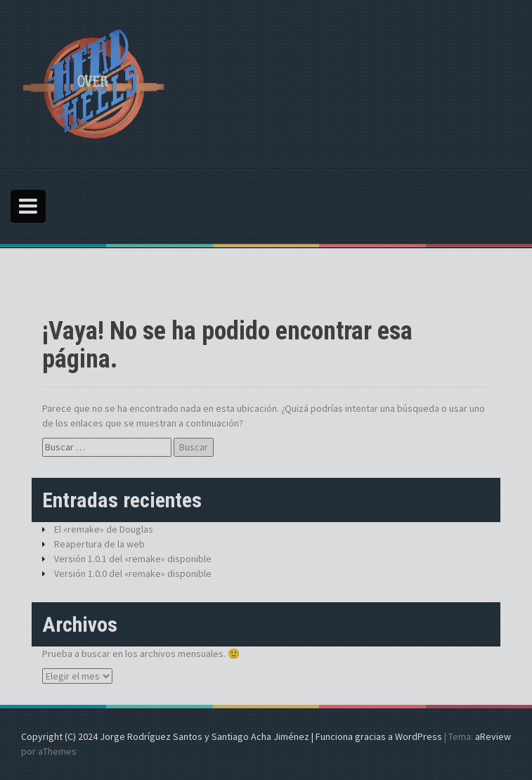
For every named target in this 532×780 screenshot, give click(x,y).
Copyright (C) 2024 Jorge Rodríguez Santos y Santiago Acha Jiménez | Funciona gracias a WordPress (232, 736)
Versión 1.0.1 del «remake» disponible (133, 559)
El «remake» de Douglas (104, 529)
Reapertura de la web (99, 544)
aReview (493, 736)
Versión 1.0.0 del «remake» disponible (133, 573)
